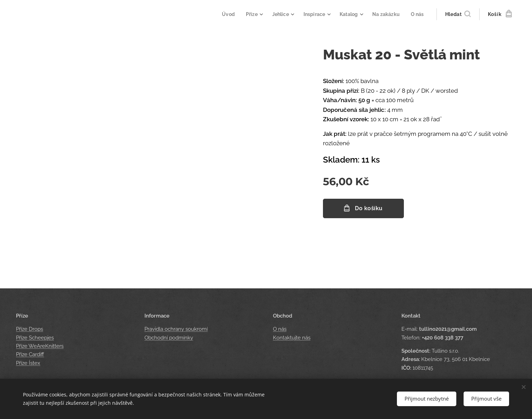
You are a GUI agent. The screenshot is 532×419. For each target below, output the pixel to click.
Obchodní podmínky (169, 338)
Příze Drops (30, 329)
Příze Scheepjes (35, 338)
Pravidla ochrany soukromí (176, 329)
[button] (458, 14)
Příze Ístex (28, 363)
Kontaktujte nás (292, 338)
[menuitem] (222, 14)
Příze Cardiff (30, 354)
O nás (280, 329)
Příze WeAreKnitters (40, 346)
